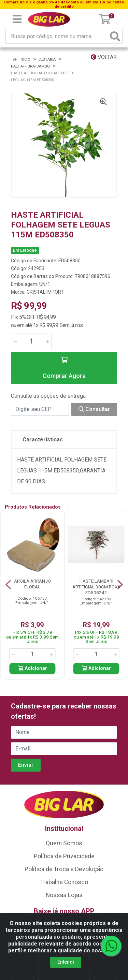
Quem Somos (64, 843)
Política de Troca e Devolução (64, 869)
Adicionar (32, 668)
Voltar (104, 57)
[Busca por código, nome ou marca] (57, 36)
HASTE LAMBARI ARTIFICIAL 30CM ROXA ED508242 (96, 587)
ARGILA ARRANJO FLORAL (32, 584)
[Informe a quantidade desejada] (31, 341)
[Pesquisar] (115, 36)
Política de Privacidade (64, 856)
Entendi (66, 962)
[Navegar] (8, 585)
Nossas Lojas (64, 895)
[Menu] (17, 19)
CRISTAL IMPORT (45, 292)
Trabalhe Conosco (64, 882)
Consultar (94, 409)
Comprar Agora (64, 376)
